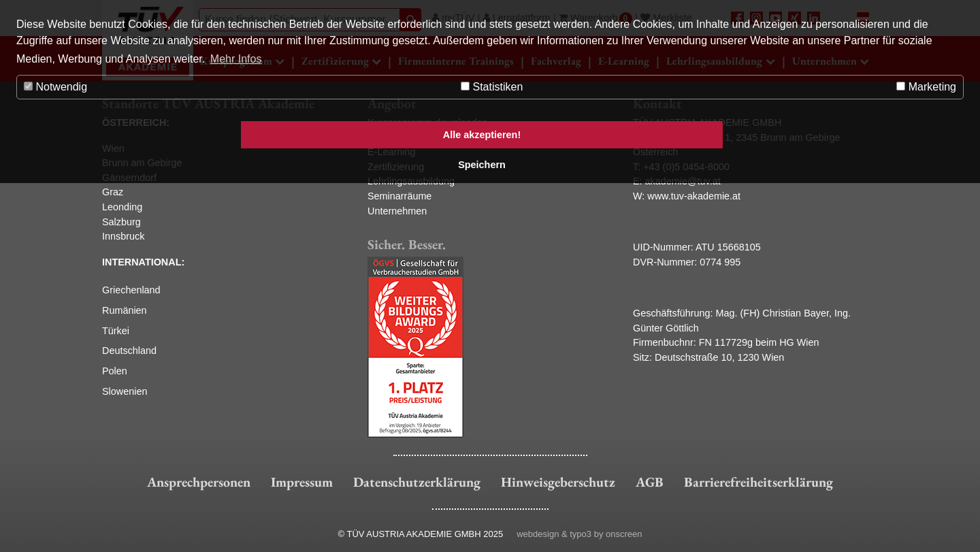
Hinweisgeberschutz (558, 482)
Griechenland (131, 290)
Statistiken (492, 87)
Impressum (302, 482)
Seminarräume (399, 196)
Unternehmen (397, 211)
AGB (650, 482)
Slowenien (125, 391)
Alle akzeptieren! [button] (482, 135)
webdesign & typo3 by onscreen (579, 534)
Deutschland (129, 351)
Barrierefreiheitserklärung (758, 482)
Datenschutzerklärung (417, 482)
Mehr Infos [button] (236, 59)
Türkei (116, 331)
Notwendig (55, 87)
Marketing (926, 87)
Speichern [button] (482, 165)
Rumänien (125, 310)
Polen (115, 371)
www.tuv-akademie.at (694, 196)
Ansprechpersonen (199, 482)
